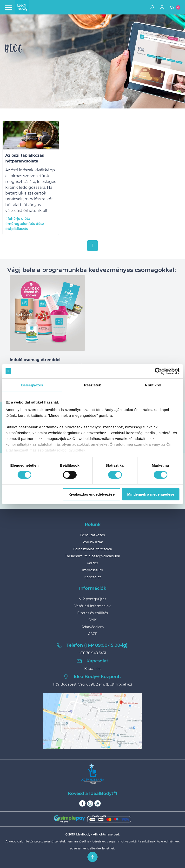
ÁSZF (93, 634)
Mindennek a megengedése (151, 494)
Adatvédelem (93, 627)
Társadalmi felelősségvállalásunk (92, 556)
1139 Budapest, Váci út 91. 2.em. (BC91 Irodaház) (92, 684)
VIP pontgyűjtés (93, 599)
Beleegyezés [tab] (32, 385)
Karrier (92, 563)
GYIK (92, 620)
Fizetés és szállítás (93, 613)
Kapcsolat (93, 577)
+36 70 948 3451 (93, 653)
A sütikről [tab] (153, 385)
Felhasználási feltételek (93, 549)
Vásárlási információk (92, 606)
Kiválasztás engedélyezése (92, 494)
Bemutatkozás (92, 535)
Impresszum (93, 570)
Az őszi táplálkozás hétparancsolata (25, 158)
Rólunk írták (93, 542)
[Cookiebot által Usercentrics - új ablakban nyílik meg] (158, 371)
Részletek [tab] (92, 385)
